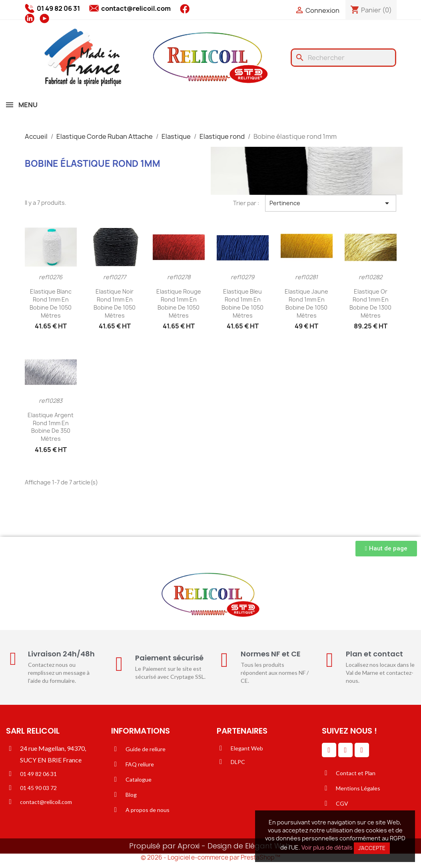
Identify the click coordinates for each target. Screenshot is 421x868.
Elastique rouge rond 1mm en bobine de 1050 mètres (179, 303)
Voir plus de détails (327, 847)
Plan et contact (374, 654)
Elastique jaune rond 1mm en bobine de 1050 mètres (306, 303)
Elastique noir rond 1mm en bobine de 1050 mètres (115, 303)
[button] (386, 549)
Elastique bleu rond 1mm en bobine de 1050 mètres (242, 303)
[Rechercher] (343, 58)
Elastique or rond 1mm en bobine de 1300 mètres (370, 303)
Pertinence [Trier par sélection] (331, 203)
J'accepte (372, 848)
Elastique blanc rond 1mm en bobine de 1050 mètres (51, 303)
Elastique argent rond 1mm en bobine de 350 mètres (51, 427)
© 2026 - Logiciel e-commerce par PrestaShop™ (210, 857)
